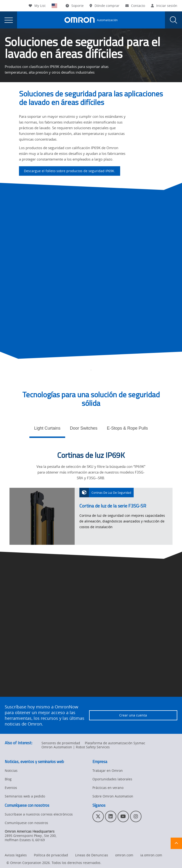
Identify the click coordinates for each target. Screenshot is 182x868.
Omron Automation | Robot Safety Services (76, 747)
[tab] (47, 430)
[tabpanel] (91, 498)
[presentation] (9, 20)
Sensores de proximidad (61, 743)
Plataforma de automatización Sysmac (115, 743)
